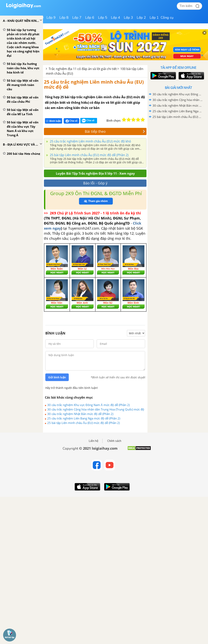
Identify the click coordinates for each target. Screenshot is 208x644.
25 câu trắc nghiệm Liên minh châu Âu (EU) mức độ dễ (94, 84)
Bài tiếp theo (115, 131)
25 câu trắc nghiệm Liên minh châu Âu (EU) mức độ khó (90, 141)
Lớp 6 (90, 18)
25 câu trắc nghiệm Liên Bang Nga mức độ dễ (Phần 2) (84, 418)
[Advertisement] (178, 148)
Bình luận (54, 121)
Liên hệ (94, 441)
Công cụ (167, 18)
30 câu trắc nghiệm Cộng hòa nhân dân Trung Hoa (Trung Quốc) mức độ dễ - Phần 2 (96, 409)
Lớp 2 (141, 18)
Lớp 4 (116, 18)
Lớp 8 (64, 18)
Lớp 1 (154, 18)
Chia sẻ (71, 121)
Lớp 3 (128, 18)
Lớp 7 (77, 18)
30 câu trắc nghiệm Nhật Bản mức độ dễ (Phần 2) (80, 414)
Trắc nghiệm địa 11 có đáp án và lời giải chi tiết (83, 69)
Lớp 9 (51, 18)
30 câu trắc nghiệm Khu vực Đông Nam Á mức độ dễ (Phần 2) (88, 405)
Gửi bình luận (57, 377)
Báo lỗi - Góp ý (95, 183)
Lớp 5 (103, 18)
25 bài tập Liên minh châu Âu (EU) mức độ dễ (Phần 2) (89, 155)
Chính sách (114, 441)
